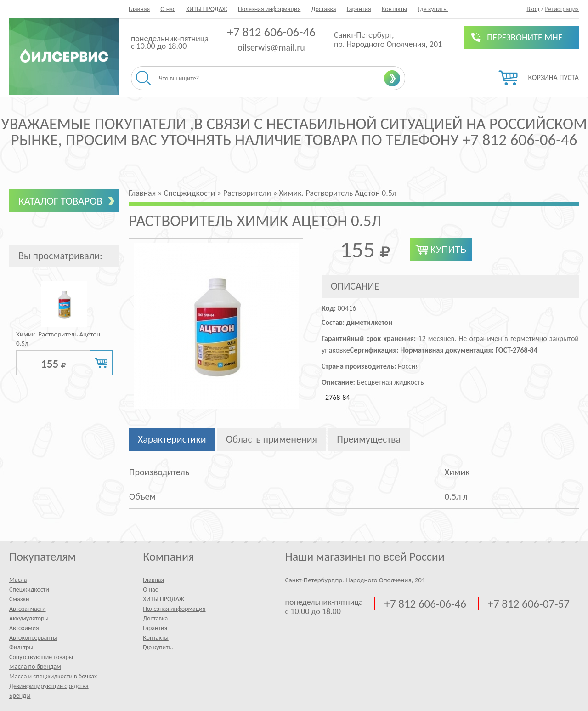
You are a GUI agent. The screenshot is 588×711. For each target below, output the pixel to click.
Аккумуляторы (29, 618)
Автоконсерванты (33, 638)
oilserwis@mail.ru (271, 47)
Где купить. (433, 9)
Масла (18, 580)
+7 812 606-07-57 (529, 604)
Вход (533, 9)
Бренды (20, 696)
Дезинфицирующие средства (49, 686)
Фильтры (21, 647)
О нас (168, 9)
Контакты (395, 9)
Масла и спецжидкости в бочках (53, 676)
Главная (139, 9)
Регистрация (562, 9)
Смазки (19, 599)
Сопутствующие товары (41, 657)
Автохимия (24, 628)
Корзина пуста (554, 77)
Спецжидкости (29, 589)
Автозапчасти (28, 609)
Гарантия (359, 9)
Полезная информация (269, 9)
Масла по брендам (35, 667)
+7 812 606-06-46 (271, 32)
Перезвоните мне (525, 37)
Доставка (323, 9)
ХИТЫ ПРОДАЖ (207, 9)
